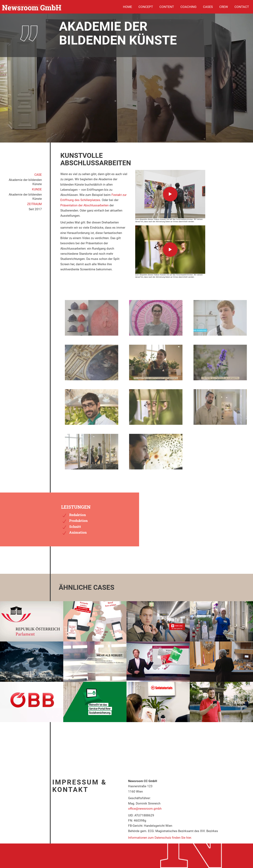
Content (167, 7)
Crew (224, 7)
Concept (146, 7)
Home (127, 7)
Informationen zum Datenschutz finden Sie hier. (160, 838)
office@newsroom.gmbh (145, 809)
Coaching (188, 7)
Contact (242, 7)
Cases (208, 7)
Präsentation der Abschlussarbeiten (84, 205)
